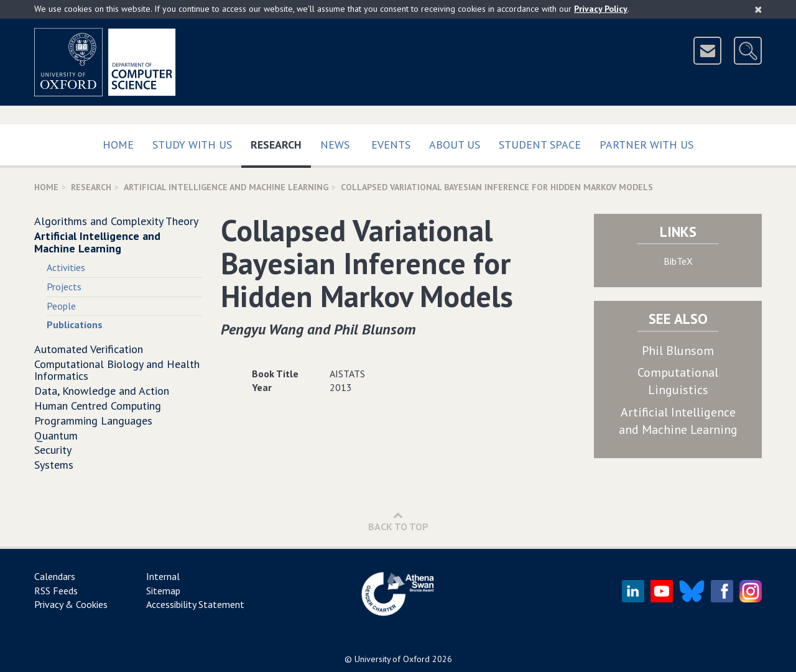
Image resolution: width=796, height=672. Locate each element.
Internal (163, 576)
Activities (66, 267)
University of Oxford (392, 659)
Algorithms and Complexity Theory (116, 221)
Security (53, 450)
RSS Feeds (56, 591)
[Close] (758, 9)
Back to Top (398, 521)
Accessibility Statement (195, 604)
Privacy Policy (601, 9)
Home (118, 145)
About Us (455, 145)
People (61, 306)
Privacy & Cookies (71, 604)
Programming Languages (93, 421)
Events (391, 145)
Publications (75, 324)
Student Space (540, 145)
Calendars (55, 576)
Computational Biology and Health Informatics (117, 370)
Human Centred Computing (98, 406)
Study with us (192, 145)
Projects (64, 287)
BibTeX (678, 261)
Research (281, 142)
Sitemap (163, 591)
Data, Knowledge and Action (102, 391)
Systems (54, 465)
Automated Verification (89, 349)
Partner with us (646, 145)
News (335, 145)
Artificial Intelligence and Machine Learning (226, 187)
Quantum (56, 435)
